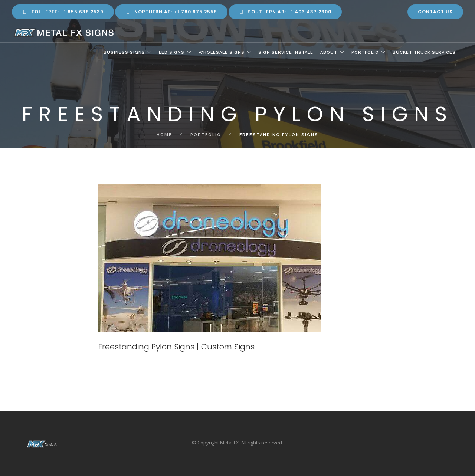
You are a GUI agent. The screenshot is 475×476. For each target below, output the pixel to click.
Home (164, 135)
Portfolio (365, 53)
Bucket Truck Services (424, 53)
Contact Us (435, 12)
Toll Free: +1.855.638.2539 (63, 12)
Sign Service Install (285, 53)
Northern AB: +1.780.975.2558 (171, 12)
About (328, 53)
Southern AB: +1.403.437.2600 (285, 12)
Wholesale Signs (221, 53)
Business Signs (123, 53)
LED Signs (171, 53)
